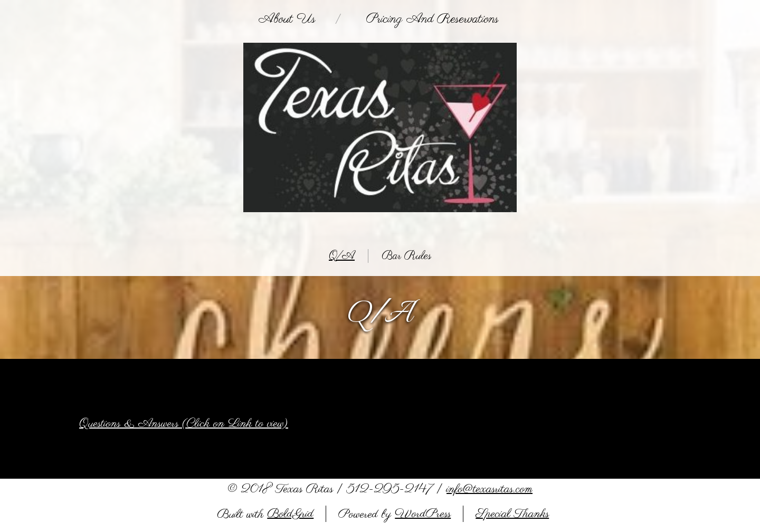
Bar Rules (406, 256)
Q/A (342, 256)
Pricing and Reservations (433, 19)
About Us (287, 19)
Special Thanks (512, 514)
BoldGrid (290, 514)
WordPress (423, 514)
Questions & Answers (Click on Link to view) (184, 424)
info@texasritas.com (490, 489)
